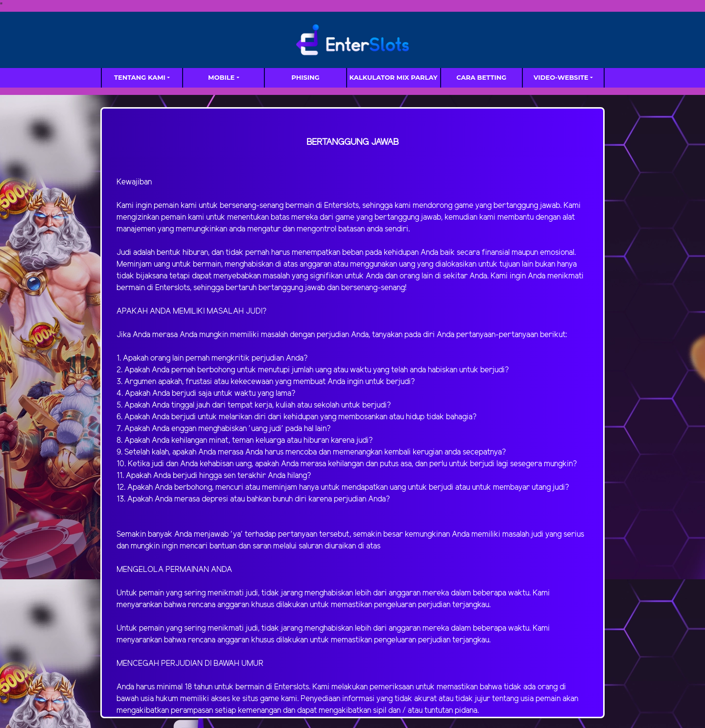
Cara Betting (481, 77)
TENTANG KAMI (140, 77)
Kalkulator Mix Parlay (394, 77)
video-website (561, 77)
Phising (305, 77)
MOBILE (221, 77)
